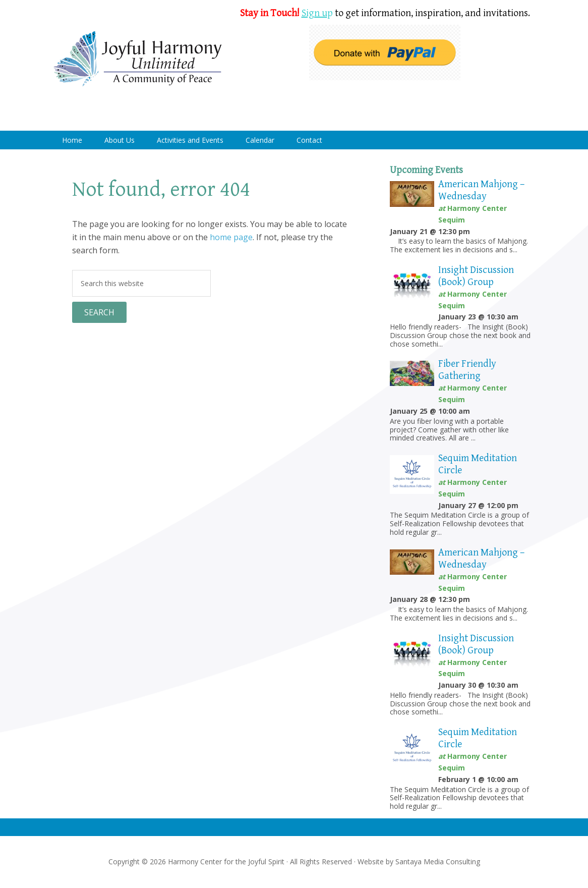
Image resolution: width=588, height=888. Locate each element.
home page (231, 237)
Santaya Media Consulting (438, 862)
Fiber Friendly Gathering (467, 370)
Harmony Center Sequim (138, 59)
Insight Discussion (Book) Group (476, 276)
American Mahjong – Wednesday (481, 190)
